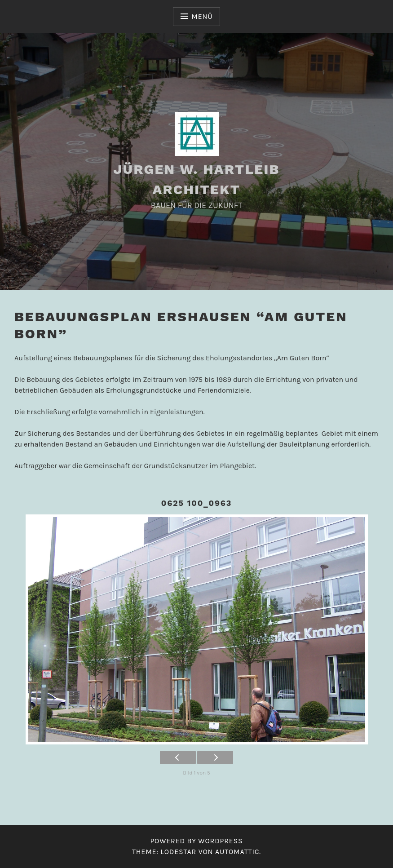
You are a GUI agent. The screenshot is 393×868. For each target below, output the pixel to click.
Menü (202, 16)
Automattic (237, 852)
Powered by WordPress (196, 841)
